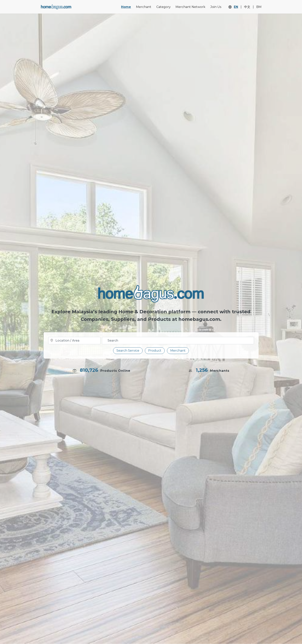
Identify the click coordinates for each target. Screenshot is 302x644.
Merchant (144, 7)
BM (259, 7)
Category (163, 7)
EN (236, 7)
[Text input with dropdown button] (178, 341)
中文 (247, 7)
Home (126, 7)
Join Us (216, 7)
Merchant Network (190, 7)
